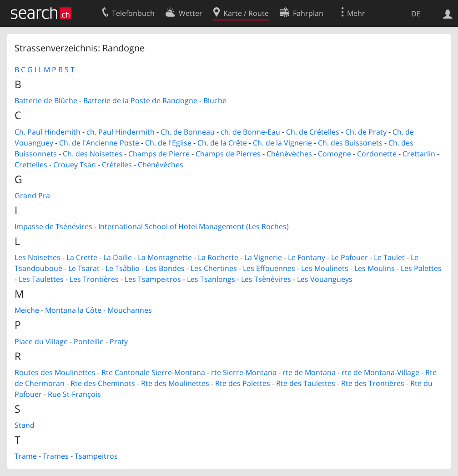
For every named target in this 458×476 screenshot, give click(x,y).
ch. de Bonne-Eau (250, 132)
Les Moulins (375, 268)
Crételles (117, 165)
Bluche (215, 100)
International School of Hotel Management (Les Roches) (194, 226)
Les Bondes (165, 268)
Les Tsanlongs (211, 279)
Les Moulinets (325, 268)
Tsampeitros (96, 456)
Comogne (335, 154)
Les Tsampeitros (153, 279)
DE (416, 14)
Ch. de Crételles (313, 132)
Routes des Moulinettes (55, 372)
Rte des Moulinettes (175, 383)
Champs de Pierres (228, 154)
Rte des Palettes (243, 383)
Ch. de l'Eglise (168, 143)
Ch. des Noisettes (93, 154)
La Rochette (218, 257)
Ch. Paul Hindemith (48, 132)
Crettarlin (419, 154)
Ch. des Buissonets (350, 143)
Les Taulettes (41, 279)
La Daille (118, 257)
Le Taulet (389, 257)
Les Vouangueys (325, 279)
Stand (25, 425)
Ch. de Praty (366, 132)
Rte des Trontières (373, 383)
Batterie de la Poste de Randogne (140, 100)
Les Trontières (94, 279)
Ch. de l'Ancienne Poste (99, 143)
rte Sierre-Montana (244, 372)
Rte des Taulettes (306, 383)
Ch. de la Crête (222, 143)
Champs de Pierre (159, 154)
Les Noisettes (38, 257)
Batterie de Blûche (46, 100)
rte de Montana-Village (380, 372)
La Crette (82, 257)
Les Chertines (214, 268)
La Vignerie (263, 257)
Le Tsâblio (123, 268)
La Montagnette (165, 257)
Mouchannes (130, 310)
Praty (119, 341)
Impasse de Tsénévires (53, 226)
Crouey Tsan (75, 165)
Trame (26, 456)
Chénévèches (161, 165)
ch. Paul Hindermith (121, 132)
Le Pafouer (350, 257)
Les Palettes (421, 268)
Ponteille (89, 341)
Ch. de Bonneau (188, 132)
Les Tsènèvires (266, 279)
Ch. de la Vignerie (282, 143)
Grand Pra (32, 195)
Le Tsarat (84, 268)
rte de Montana (309, 372)
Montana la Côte (73, 310)
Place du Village (41, 341)
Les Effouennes (269, 268)
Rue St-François (74, 394)
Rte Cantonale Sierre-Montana (153, 372)
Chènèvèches (289, 154)
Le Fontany (307, 257)
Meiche (27, 310)
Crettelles (31, 165)
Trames (56, 456)
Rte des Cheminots (103, 383)
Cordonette (377, 154)
